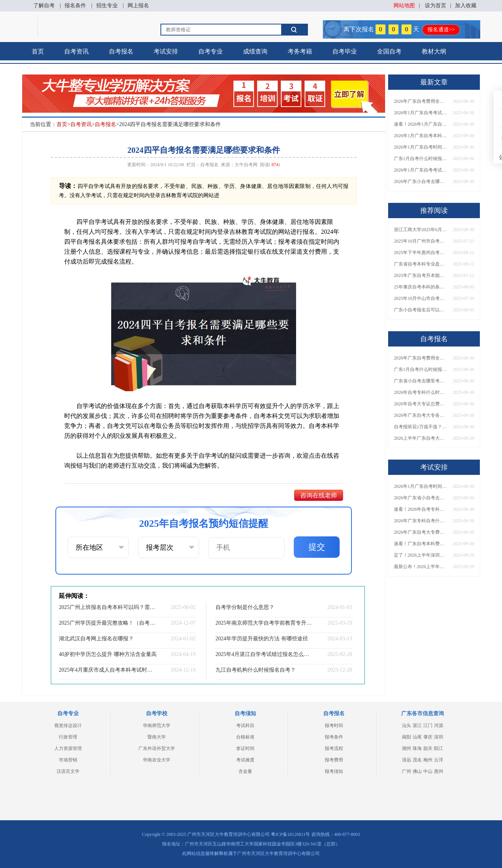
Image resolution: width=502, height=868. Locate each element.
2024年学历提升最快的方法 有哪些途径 (262, 639)
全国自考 (389, 51)
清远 (406, 760)
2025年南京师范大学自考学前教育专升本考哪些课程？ (264, 623)
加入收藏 (466, 6)
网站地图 (404, 6)
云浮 (439, 760)
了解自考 (44, 6)
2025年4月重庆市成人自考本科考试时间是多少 (108, 670)
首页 (38, 51)
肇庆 (428, 737)
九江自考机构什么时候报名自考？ (256, 670)
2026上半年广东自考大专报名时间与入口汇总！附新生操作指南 (421, 438)
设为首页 (436, 6)
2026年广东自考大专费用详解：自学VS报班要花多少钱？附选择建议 (421, 532)
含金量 (245, 771)
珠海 (417, 748)
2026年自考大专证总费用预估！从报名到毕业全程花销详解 (421, 404)
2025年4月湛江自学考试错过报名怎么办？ (264, 654)
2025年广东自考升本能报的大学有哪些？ (421, 275)
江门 (428, 725)
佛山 (417, 771)
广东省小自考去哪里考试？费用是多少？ (421, 381)
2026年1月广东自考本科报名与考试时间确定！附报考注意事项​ (421, 136)
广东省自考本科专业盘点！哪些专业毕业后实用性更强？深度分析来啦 (421, 264)
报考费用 (334, 760)
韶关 (428, 748)
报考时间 (334, 725)
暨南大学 (157, 737)
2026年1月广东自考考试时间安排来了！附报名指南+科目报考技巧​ (421, 113)
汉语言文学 (68, 771)
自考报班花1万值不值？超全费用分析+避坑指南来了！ (421, 427)
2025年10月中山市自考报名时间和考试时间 (421, 298)
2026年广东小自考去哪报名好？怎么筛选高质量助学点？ (421, 181)
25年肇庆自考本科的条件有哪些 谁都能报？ (421, 287)
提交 (317, 547)
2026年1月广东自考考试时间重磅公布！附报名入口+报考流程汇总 (421, 170)
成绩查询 (255, 51)
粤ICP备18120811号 (290, 834)
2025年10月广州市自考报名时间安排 (421, 241)
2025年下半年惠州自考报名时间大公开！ (421, 253)
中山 (428, 771)
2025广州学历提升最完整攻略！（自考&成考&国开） (108, 623)
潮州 (406, 748)
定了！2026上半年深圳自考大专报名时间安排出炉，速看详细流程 (421, 555)
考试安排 (166, 51)
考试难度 (245, 760)
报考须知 (334, 771)
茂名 (417, 760)
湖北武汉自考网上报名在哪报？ (96, 639)
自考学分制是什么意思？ (245, 607)
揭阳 (406, 737)
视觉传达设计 (68, 725)
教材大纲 (434, 51)
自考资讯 (76, 51)
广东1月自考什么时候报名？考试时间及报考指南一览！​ (421, 159)
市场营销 (68, 760)
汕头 (406, 725)
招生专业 (107, 6)
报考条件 (334, 737)
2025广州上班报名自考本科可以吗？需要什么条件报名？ (108, 607)
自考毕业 (345, 51)
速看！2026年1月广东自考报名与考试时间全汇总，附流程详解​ (421, 124)
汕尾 (417, 737)
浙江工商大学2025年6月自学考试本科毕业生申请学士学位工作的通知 (421, 230)
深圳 (439, 737)
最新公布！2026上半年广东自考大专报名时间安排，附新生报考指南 (421, 567)
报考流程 (334, 748)
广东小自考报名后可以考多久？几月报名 (421, 310)
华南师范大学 (157, 725)
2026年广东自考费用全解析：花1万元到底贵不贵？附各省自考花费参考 (421, 101)
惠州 (439, 771)
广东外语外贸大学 (157, 748)
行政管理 (68, 737)
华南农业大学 (157, 760)
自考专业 (211, 51)
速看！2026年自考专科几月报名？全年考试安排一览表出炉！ (421, 509)
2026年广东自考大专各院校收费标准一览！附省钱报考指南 (421, 415)
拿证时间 (245, 748)
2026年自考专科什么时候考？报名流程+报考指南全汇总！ (421, 392)
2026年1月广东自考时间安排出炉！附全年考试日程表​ (421, 147)
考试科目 (245, 725)
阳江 (439, 748)
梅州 (428, 760)
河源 (439, 725)
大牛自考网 (246, 165)
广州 (406, 771)
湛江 (417, 725)
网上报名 (138, 6)
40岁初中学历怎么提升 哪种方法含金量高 (108, 654)
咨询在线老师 (319, 495)
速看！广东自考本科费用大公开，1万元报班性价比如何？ (421, 544)
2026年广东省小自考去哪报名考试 (421, 498)
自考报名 (121, 51)
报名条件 (75, 6)
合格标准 (245, 737)
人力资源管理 (68, 748)
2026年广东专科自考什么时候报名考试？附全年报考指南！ (421, 521)
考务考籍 (300, 51)
